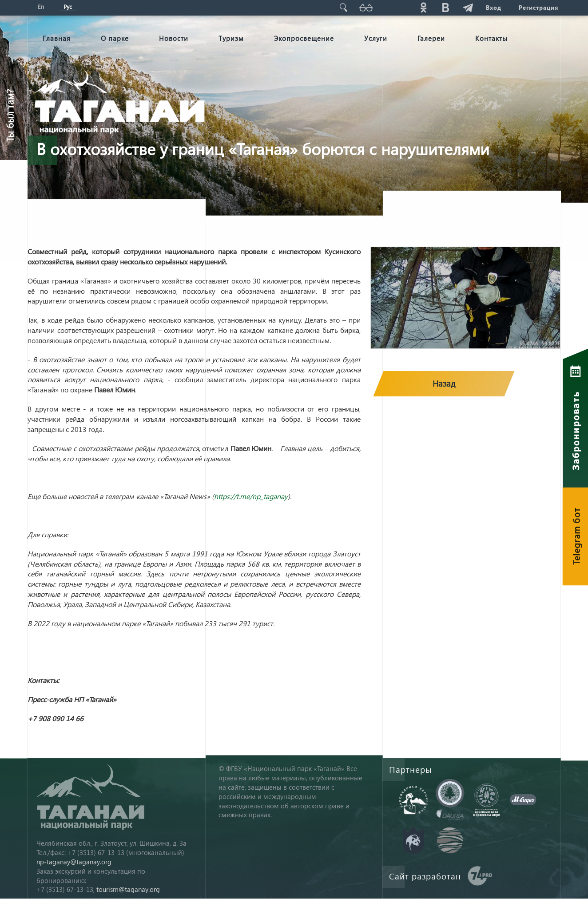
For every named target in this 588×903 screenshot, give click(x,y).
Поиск (343, 7)
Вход (493, 7)
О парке (115, 38)
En (41, 6)
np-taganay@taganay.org (74, 862)
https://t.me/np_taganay (251, 496)
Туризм (231, 38)
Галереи (431, 38)
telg (468, 7)
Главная (57, 38)
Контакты (491, 38)
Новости (174, 38)
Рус (68, 6)
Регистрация (538, 7)
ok (423, 7)
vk (445, 7)
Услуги (376, 38)
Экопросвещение (304, 38)
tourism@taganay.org (128, 889)
